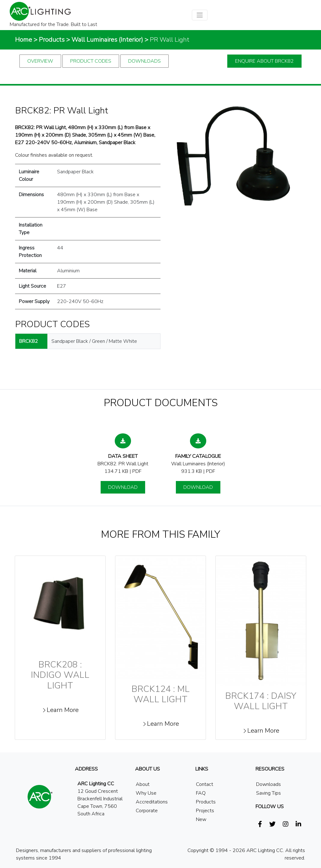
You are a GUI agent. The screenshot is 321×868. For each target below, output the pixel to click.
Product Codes (91, 61)
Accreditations (152, 802)
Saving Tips (268, 793)
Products (52, 40)
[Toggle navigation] (200, 15)
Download (123, 487)
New (201, 819)
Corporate (147, 811)
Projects (205, 811)
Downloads (145, 61)
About (143, 784)
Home (24, 40)
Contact (205, 784)
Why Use (146, 793)
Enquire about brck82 (264, 61)
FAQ (201, 793)
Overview (40, 61)
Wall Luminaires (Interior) (107, 40)
